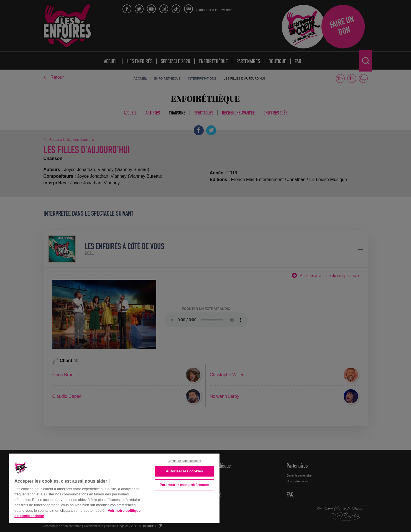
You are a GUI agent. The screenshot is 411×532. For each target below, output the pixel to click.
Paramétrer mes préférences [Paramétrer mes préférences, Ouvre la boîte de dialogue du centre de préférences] (184, 485)
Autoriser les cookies (184, 471)
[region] (114, 488)
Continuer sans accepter (184, 461)
